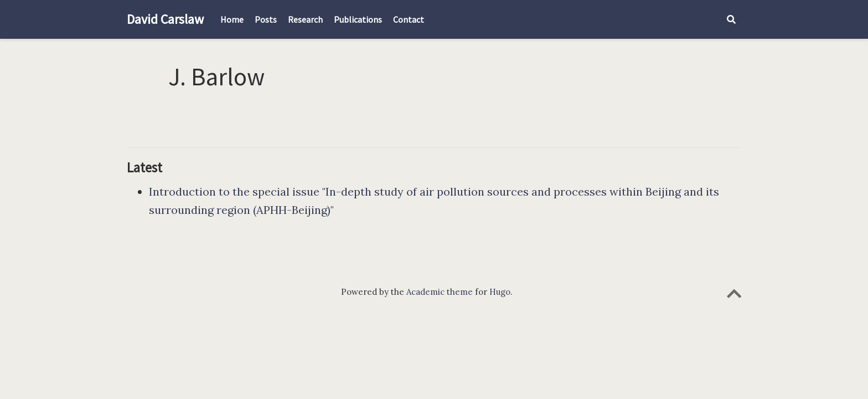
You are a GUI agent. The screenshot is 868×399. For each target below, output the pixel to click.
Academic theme (440, 292)
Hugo (500, 292)
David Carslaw (165, 19)
